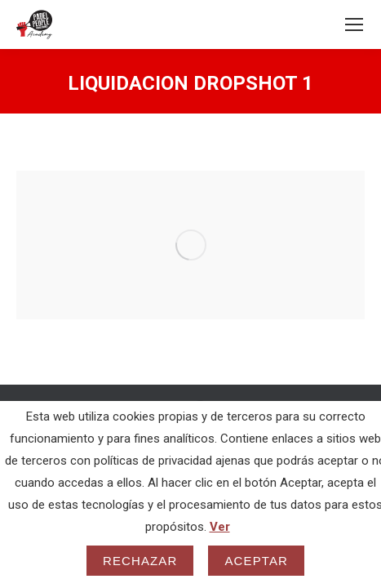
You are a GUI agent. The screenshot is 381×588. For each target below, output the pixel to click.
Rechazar (140, 561)
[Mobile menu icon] (354, 24)
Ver (220, 527)
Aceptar (256, 561)
